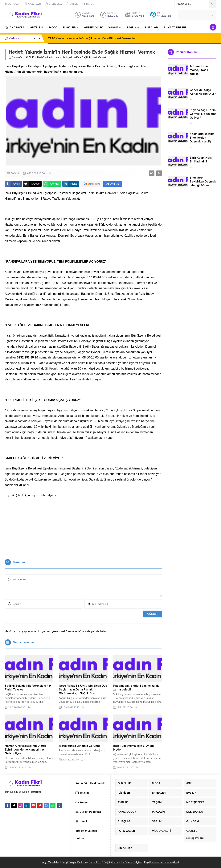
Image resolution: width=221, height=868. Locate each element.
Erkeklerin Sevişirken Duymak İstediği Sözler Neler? (203, 183)
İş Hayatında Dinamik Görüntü (79, 746)
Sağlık (107, 862)
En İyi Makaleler (50, 862)
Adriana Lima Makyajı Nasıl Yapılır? (199, 70)
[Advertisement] (83, 527)
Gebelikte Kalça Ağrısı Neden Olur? (203, 92)
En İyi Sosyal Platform (74, 862)
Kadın (115, 862)
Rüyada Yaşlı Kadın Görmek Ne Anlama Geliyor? (203, 114)
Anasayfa (15, 57)
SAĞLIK (30, 57)
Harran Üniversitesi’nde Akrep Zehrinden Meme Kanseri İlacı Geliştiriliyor (26, 750)
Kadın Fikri (95, 862)
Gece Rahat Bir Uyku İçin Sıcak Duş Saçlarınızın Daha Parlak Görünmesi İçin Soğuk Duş (83, 690)
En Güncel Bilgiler (131, 862)
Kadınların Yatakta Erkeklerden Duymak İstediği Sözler (202, 140)
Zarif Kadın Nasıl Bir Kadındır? (201, 160)
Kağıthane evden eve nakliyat (162, 862)
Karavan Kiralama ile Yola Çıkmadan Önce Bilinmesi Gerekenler (92, 38)
